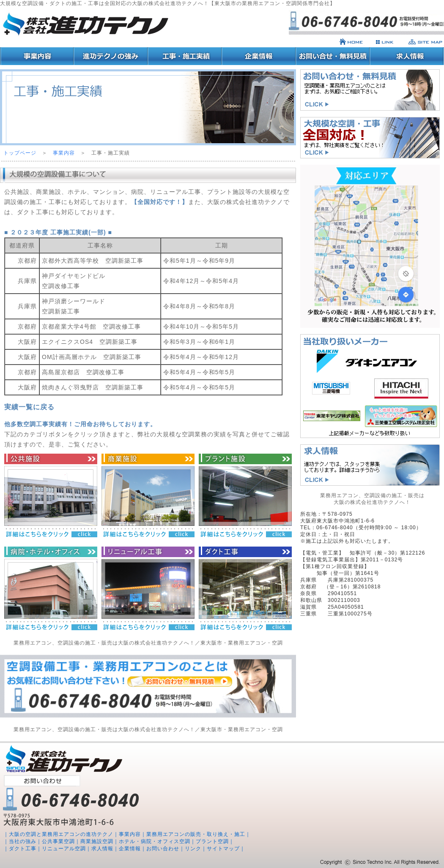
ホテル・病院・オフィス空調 (155, 841)
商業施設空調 (97, 841)
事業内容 (64, 153)
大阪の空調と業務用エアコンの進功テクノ (61, 834)
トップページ (20, 153)
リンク (193, 849)
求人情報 (102, 849)
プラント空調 (212, 841)
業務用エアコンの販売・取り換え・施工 (196, 834)
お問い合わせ (163, 849)
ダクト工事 (23, 849)
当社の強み (23, 841)
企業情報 (130, 849)
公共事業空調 (58, 841)
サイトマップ (223, 849)
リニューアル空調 (64, 849)
